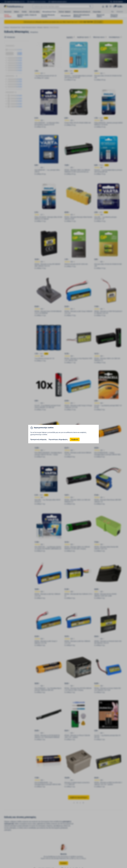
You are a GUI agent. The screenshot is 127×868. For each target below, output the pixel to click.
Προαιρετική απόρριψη (38, 439)
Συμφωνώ (75, 439)
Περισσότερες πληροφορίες (58, 439)
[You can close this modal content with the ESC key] (64, 434)
